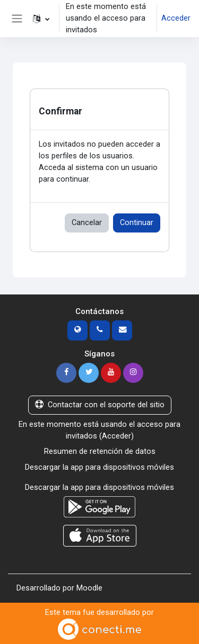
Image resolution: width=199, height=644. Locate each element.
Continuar (137, 222)
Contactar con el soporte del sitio (100, 405)
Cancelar (87, 222)
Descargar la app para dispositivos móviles (99, 467)
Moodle (89, 588)
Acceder (176, 18)
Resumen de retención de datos (100, 451)
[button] (41, 19)
